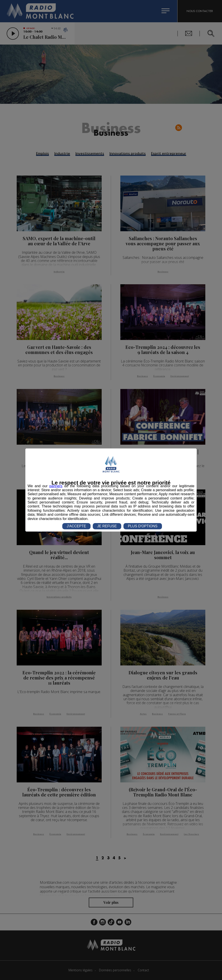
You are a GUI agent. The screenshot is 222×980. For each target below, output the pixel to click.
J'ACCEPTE (76, 526)
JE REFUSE (107, 526)
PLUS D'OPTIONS (143, 526)
